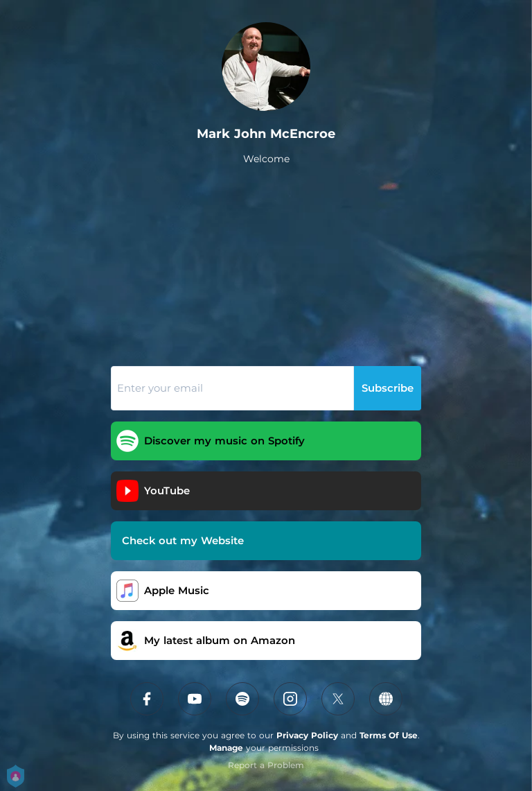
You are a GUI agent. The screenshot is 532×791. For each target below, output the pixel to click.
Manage (226, 748)
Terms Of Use (389, 735)
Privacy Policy (307, 735)
